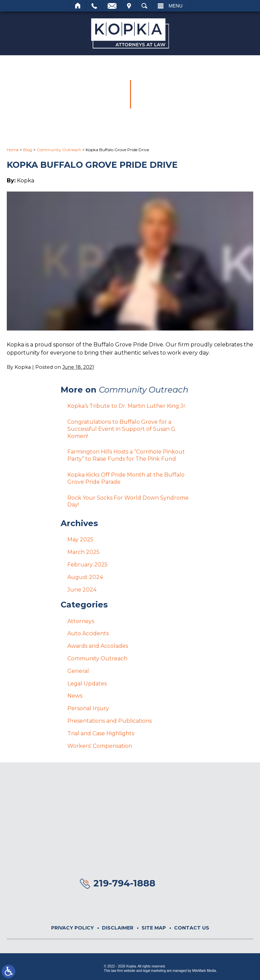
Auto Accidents (88, 633)
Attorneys (81, 621)
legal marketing (154, 971)
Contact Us (192, 928)
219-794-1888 (124, 883)
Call (94, 6)
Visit (129, 6)
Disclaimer (118, 928)
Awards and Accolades (98, 646)
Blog (28, 150)
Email (112, 6)
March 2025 (83, 552)
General (78, 671)
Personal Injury (88, 708)
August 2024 (85, 577)
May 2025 (80, 539)
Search (144, 6)
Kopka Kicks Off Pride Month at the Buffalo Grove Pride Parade (126, 478)
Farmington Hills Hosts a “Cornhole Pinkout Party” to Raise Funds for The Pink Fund (126, 455)
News (75, 696)
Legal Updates (87, 684)
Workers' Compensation (100, 746)
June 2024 (82, 590)
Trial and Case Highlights (101, 733)
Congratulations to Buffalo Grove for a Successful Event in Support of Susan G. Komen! (122, 429)
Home (78, 6)
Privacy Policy (72, 928)
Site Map (154, 928)
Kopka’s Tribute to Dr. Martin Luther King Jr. (127, 406)
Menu (176, 6)
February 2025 (88, 565)
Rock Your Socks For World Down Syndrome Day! (128, 501)
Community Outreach (59, 150)
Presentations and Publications (110, 721)
